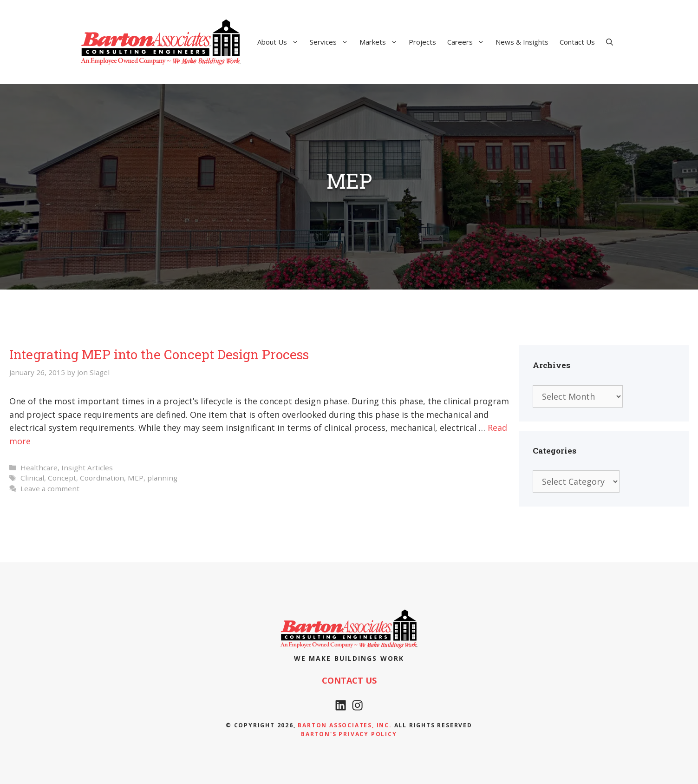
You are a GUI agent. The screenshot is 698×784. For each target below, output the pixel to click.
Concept (62, 478)
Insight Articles (87, 468)
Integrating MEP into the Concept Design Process (159, 354)
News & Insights (522, 42)
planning (162, 478)
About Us (281, 42)
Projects (422, 42)
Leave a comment (50, 488)
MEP (136, 478)
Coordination (102, 478)
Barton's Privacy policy (349, 734)
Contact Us (577, 42)
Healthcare (39, 468)
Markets (381, 42)
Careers (469, 42)
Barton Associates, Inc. (345, 725)
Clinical (32, 478)
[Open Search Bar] (610, 42)
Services (332, 42)
